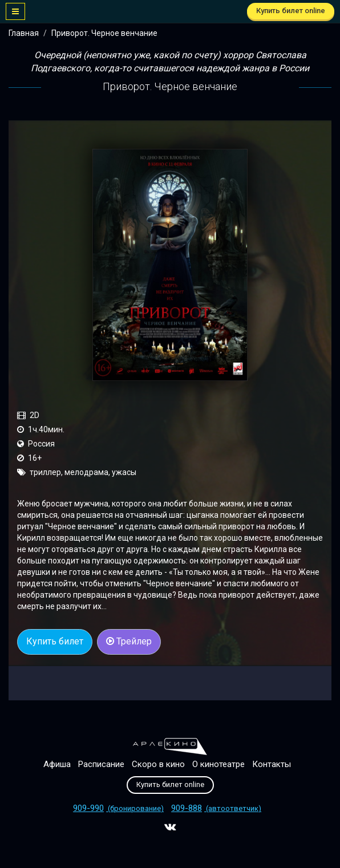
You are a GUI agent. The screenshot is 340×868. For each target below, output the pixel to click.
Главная (24, 33)
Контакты (272, 764)
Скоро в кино (158, 764)
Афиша (57, 764)
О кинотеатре (218, 764)
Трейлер (129, 641)
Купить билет (55, 641)
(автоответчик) (216, 808)
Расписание (101, 764)
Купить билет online (291, 11)
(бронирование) (118, 808)
